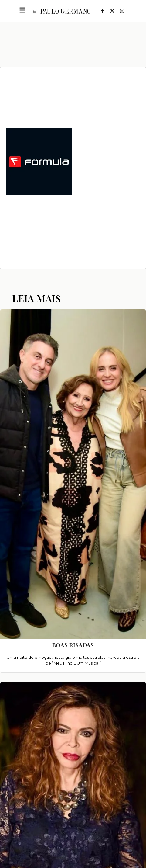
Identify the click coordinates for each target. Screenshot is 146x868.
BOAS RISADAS (73, 645)
